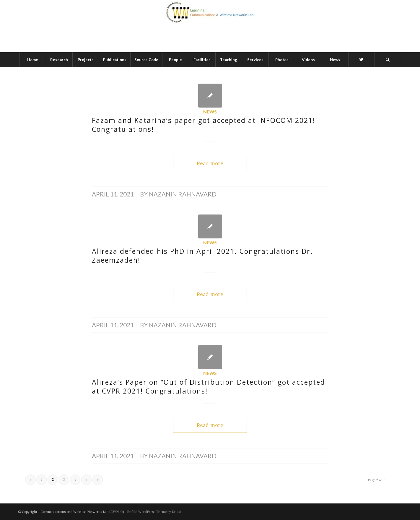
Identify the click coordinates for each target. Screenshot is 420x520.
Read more (210, 163)
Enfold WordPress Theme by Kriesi (154, 512)
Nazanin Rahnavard (183, 194)
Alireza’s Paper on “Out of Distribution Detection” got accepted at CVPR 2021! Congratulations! (209, 386)
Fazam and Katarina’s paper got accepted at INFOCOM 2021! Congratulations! (204, 125)
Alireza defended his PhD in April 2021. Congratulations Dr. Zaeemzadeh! (202, 256)
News (210, 112)
